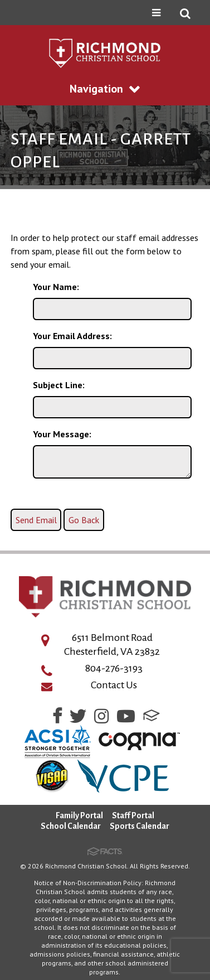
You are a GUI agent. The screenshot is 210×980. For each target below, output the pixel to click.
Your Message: (62, 434)
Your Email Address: (72, 336)
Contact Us (114, 685)
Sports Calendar (140, 826)
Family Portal (79, 815)
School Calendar (71, 826)
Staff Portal (133, 815)
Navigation (105, 89)
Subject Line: (59, 385)
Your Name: (56, 287)
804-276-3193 (114, 668)
